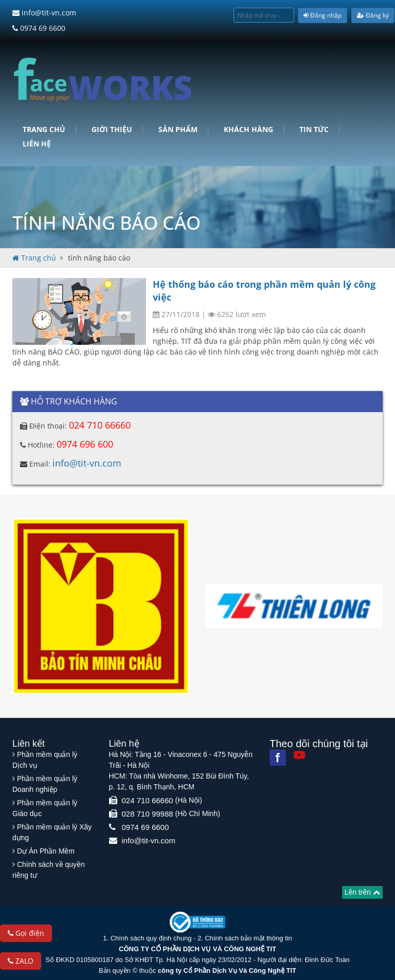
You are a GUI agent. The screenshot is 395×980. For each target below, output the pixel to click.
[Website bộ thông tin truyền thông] (197, 921)
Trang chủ (44, 128)
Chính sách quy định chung (151, 937)
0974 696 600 (85, 443)
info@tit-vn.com (44, 13)
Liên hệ (37, 143)
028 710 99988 (148, 813)
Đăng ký (373, 15)
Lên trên (362, 891)
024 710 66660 (100, 424)
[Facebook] (278, 756)
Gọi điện (26, 933)
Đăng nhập (322, 15)
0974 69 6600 (39, 27)
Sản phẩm (178, 128)
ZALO (21, 961)
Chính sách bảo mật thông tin (248, 937)
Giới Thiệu (112, 128)
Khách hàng (248, 128)
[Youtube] (299, 754)
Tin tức (314, 128)
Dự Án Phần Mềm (46, 850)
